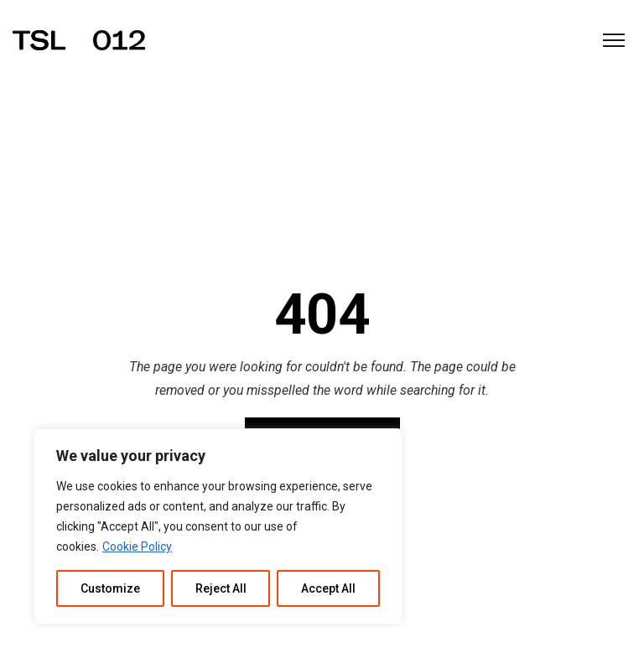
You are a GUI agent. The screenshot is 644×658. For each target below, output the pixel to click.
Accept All (328, 588)
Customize (110, 588)
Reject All (221, 588)
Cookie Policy (137, 547)
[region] (218, 526)
